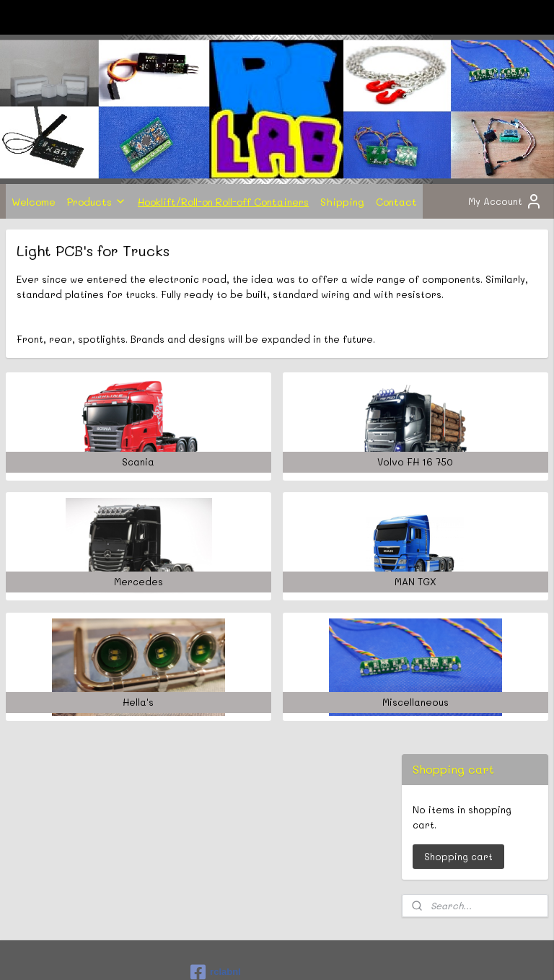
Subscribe (42, 894)
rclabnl (216, 791)
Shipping (342, 201)
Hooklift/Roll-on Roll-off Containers (223, 201)
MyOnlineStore (428, 954)
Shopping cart (458, 332)
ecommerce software (294, 954)
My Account (505, 201)
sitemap (206, 954)
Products (97, 201)
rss (237, 954)
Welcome (34, 201)
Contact (396, 201)
